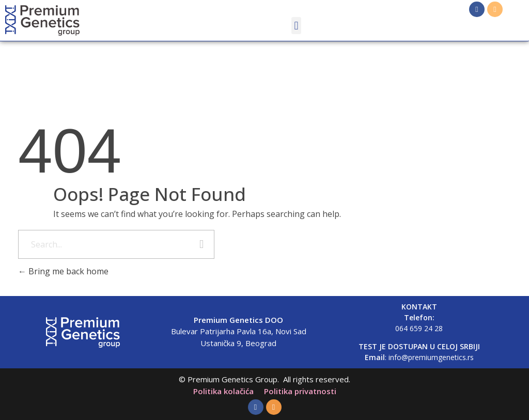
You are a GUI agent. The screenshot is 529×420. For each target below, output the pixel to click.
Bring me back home (63, 271)
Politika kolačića (223, 391)
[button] (296, 26)
